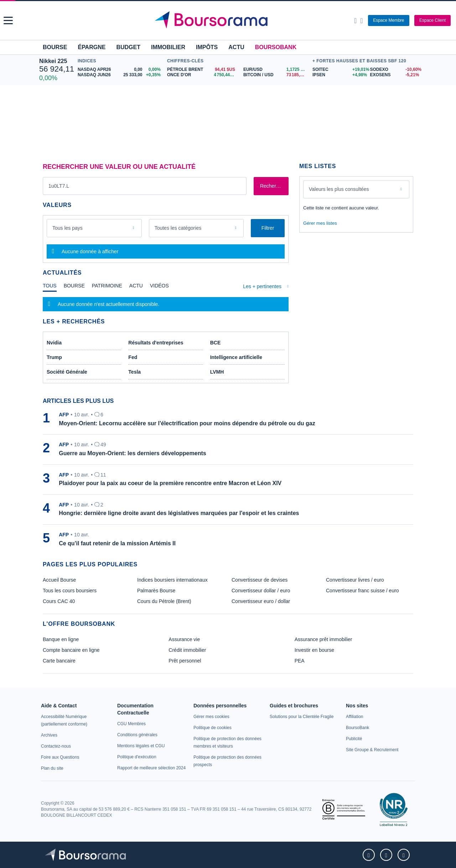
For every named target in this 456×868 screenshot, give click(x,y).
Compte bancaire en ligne (71, 650)
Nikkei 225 (53, 61)
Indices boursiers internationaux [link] (172, 580)
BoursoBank (276, 47)
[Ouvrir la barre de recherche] (355, 21)
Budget (128, 47)
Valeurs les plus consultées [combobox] (339, 189)
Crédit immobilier (187, 650)
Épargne (92, 47)
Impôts (207, 47)
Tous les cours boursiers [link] (70, 591)
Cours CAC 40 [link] (59, 601)
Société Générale (67, 372)
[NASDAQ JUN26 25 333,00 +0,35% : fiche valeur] (121, 75)
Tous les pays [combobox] (68, 228)
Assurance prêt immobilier (323, 639)
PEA (300, 661)
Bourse (55, 47)
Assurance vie (184, 639)
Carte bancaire (59, 661)
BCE (216, 343)
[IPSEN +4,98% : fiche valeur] (339, 75)
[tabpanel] (166, 304)
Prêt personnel (185, 661)
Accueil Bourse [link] (59, 580)
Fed (133, 357)
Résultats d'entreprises (156, 343)
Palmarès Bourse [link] (156, 591)
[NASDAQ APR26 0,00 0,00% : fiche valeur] (121, 70)
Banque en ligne (61, 639)
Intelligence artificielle (236, 357)
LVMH (217, 372)
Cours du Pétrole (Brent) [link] (164, 601)
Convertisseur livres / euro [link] (355, 580)
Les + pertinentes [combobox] (262, 286)
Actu (236, 47)
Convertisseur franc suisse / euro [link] (362, 591)
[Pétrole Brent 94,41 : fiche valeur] (203, 70)
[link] (49, 735)
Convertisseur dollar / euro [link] (261, 591)
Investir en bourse (314, 650)
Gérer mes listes (320, 223)
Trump (54, 357)
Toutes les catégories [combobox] (178, 228)
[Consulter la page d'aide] (361, 21)
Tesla (134, 372)
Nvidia (54, 343)
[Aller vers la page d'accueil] (229, 21)
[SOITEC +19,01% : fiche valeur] (339, 70)
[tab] (50, 287)
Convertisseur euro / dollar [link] (261, 601)
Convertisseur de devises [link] (260, 580)
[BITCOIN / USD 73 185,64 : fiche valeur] (276, 75)
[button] (8, 20)
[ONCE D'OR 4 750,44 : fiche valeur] (203, 75)
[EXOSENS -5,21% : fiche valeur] (393, 75)
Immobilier (168, 47)
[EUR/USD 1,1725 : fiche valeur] (276, 70)
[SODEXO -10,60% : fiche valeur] (393, 70)
